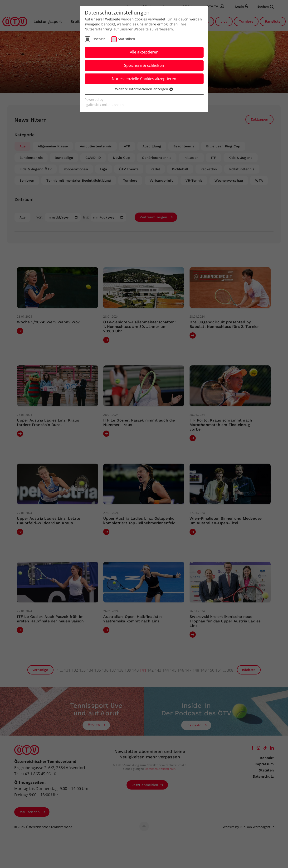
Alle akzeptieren (144, 52)
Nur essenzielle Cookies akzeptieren (144, 79)
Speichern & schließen (144, 65)
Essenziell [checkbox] (100, 39)
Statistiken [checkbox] (127, 39)
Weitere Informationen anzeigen (144, 89)
